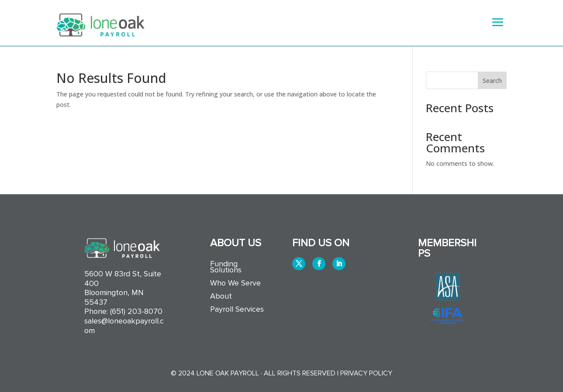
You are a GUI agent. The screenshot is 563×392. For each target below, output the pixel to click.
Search (492, 81)
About (221, 297)
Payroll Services (237, 310)
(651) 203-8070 (136, 311)
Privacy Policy (366, 373)
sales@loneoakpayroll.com (124, 326)
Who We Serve (235, 284)
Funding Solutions (226, 268)
